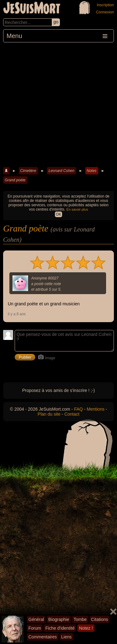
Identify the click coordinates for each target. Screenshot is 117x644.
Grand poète (15, 180)
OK (58, 214)
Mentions (96, 409)
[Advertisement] (58, 104)
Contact (72, 414)
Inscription (105, 5)
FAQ (78, 409)
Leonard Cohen (61, 171)
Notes (92, 171)
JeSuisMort (32, 9)
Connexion (105, 12)
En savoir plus (77, 209)
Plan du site (49, 414)
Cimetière (28, 171)
